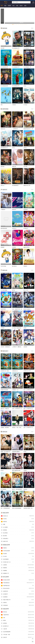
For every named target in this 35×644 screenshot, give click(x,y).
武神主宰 (17, 637)
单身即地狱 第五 (17, 586)
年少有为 (17, 556)
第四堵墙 (17, 530)
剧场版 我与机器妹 (4, 390)
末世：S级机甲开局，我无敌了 (18, 309)
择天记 (14, 148)
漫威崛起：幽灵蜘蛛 (5, 428)
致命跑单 (25, 489)
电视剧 (9, 6)
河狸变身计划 (15, 371)
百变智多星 (17, 605)
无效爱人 (25, 470)
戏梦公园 (14, 167)
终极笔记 (17, 548)
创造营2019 (17, 591)
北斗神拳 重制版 (4, 290)
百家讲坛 (17, 603)
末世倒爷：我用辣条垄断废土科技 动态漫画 (9, 347)
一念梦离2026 (15, 129)
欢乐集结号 (26, 228)
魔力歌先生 (14, 266)
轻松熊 (25, 328)
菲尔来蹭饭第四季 (4, 86)
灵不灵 (14, 290)
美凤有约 (25, 266)
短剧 (25, 6)
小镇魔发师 (3, 210)
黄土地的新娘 (3, 489)
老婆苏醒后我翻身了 (16, 452)
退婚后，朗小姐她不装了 (6, 452)
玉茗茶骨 (17, 565)
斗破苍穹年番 (17, 615)
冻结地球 (25, 347)
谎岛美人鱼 (17, 516)
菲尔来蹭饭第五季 (4, 67)
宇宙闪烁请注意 (17, 583)
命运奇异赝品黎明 (17, 632)
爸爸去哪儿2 (17, 539)
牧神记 (17, 620)
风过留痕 (17, 554)
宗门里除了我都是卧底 (17, 328)
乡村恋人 (25, 148)
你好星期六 (17, 597)
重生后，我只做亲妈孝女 (17, 489)
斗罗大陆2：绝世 (17, 635)
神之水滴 (25, 167)
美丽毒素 (17, 571)
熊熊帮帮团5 (3, 309)
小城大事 (17, 629)
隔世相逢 (3, 167)
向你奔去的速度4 (17, 551)
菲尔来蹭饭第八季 (16, 48)
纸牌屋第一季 (17, 573)
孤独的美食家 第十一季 (28, 129)
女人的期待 (17, 527)
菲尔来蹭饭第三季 (16, 67)
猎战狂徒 (17, 522)
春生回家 (3, 48)
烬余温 (2, 470)
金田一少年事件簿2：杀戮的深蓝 (19, 409)
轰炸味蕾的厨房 (4, 228)
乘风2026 (14, 210)
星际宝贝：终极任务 (5, 409)
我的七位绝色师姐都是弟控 (18, 508)
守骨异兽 (14, 105)
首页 (2, 6)
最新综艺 (5, 190)
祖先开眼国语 (17, 559)
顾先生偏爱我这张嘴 (16, 470)
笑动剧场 (14, 247)
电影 (5, 6)
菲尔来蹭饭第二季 (27, 48)
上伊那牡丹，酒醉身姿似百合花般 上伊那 (20, 347)
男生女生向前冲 (17, 588)
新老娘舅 (3, 247)
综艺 (14, 6)
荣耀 (17, 524)
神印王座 (17, 612)
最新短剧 (5, 432)
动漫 (17, 6)
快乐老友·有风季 (17, 580)
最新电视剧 (5, 109)
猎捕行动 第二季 (27, 185)
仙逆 (17, 618)
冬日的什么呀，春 (17, 562)
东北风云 (17, 519)
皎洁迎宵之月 (17, 626)
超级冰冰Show (26, 247)
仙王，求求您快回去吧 (5, 508)
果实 (2, 105)
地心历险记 (17, 533)
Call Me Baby (3, 266)
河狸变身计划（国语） (5, 371)
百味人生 (3, 185)
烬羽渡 (25, 452)
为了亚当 (25, 105)
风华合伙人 (14, 228)
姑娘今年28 (17, 541)
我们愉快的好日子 (4, 148)
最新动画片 (5, 351)
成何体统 (17, 623)
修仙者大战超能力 (27, 309)
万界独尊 (3, 328)
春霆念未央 (3, 129)
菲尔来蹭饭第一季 (27, 67)
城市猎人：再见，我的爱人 (18, 428)
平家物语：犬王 (15, 390)
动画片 (21, 6)
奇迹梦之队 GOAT (27, 371)
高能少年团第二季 (17, 600)
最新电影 (5, 28)
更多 (33, 28)
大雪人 (25, 86)
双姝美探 (17, 568)
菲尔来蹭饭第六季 (16, 86)
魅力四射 (17, 536)
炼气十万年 (26, 290)
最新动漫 (5, 270)
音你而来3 (26, 210)
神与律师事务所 (15, 185)
